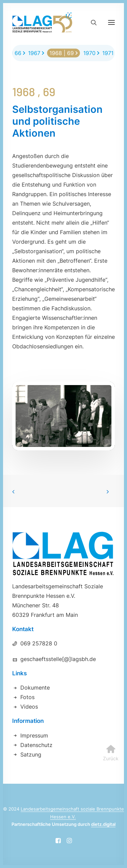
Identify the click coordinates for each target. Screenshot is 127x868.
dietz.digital (103, 824)
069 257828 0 (39, 643)
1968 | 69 (62, 53)
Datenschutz (36, 745)
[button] (111, 22)
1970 (89, 53)
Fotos (27, 697)
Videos (29, 707)
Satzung (31, 754)
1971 (108, 53)
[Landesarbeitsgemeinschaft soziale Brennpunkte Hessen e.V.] (42, 22)
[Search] (91, 22)
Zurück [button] (111, 725)
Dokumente (35, 688)
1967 (34, 53)
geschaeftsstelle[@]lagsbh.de (58, 659)
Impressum (34, 735)
